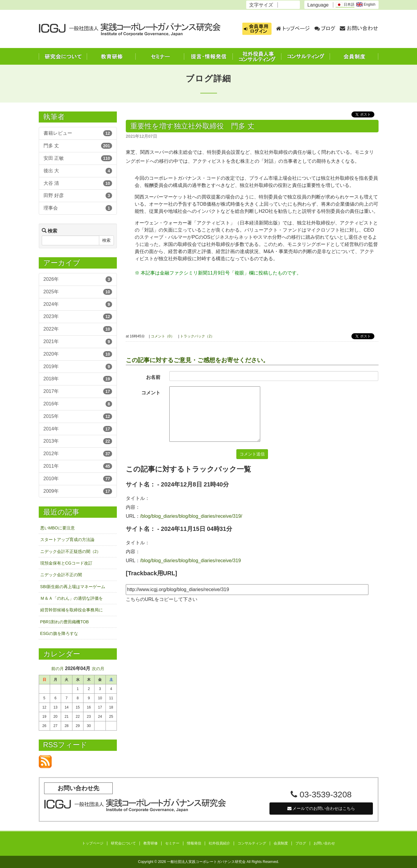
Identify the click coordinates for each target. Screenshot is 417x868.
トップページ (93, 843)
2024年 (78, 304)
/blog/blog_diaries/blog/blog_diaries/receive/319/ (191, 516)
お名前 (153, 377)
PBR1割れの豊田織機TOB (65, 622)
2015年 (78, 416)
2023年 (78, 317)
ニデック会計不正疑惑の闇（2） (71, 551)
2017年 (78, 391)
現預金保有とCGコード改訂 (66, 563)
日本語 (345, 5)
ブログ (301, 843)
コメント (151, 393)
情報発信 (194, 843)
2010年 (78, 479)
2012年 (78, 454)
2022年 (78, 329)
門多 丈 (78, 146)
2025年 (78, 292)
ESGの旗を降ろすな (59, 633)
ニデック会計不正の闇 (61, 575)
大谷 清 (78, 183)
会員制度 (281, 843)
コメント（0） (163, 336)
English (366, 4)
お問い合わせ (324, 843)
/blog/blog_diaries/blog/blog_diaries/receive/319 (190, 561)
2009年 (78, 491)
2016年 (78, 404)
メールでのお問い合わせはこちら (321, 808)
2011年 (78, 466)
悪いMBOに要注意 (58, 528)
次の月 (98, 669)
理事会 (78, 208)
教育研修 (151, 843)
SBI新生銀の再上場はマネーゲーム (73, 587)
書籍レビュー (78, 133)
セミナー (172, 843)
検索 (106, 240)
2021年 (78, 342)
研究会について (123, 843)
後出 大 (78, 171)
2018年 (78, 379)
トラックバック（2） (197, 336)
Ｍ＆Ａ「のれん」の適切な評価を (72, 598)
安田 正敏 (78, 158)
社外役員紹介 (219, 843)
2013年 (78, 441)
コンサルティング (252, 843)
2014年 (78, 429)
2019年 (78, 367)
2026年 (78, 279)
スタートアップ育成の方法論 (67, 540)
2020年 (78, 354)
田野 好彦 (78, 196)
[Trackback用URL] (151, 573)
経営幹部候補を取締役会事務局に (72, 610)
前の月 (58, 669)
